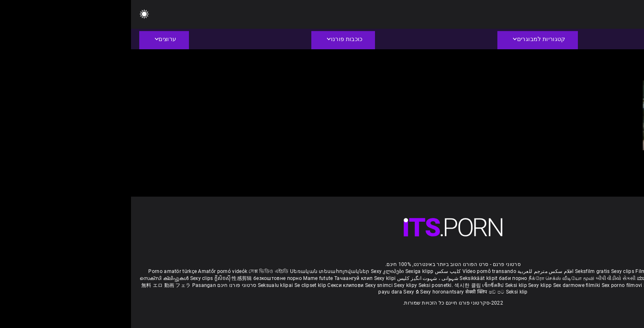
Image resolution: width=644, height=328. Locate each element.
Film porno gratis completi (535, 271)
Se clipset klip (180, 285)
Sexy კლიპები (257, 271)
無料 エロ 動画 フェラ (35, 285)
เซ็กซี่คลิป (362, 285)
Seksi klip (386, 285)
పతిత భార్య (603, 278)
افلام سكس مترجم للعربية (415, 271)
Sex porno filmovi (491, 285)
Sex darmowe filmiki (446, 285)
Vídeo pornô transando (358, 271)
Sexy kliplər (526, 285)
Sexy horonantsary (312, 292)
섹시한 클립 (337, 285)
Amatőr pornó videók (92, 271)
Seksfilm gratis (461, 271)
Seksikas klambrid (590, 285)
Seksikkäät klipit (348, 278)
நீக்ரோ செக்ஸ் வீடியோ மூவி (430, 278)
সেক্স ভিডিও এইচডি (137, 271)
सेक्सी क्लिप (346, 292)
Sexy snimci (249, 285)
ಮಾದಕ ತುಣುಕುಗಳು (527, 278)
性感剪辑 (112, 278)
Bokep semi (553, 285)
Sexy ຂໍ (281, 292)
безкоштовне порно (147, 278)
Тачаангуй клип (223, 278)
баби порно (382, 278)
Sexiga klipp (289, 271)
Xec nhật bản (583, 271)
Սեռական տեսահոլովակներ (199, 271)
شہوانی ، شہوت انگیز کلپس (296, 278)
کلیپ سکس (317, 271)
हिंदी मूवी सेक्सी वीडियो (568, 278)
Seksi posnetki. (306, 285)
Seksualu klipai (145, 285)
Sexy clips (492, 271)
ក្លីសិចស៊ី (92, 278)
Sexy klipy (275, 285)
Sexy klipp (409, 285)
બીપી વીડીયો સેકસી (485, 278)
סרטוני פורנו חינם (106, 285)
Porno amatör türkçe (41, 271)
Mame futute (187, 278)
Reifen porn (613, 271)
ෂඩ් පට (366, 292)
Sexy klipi (254, 278)
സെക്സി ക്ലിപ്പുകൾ (34, 278)
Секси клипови (215, 285)
